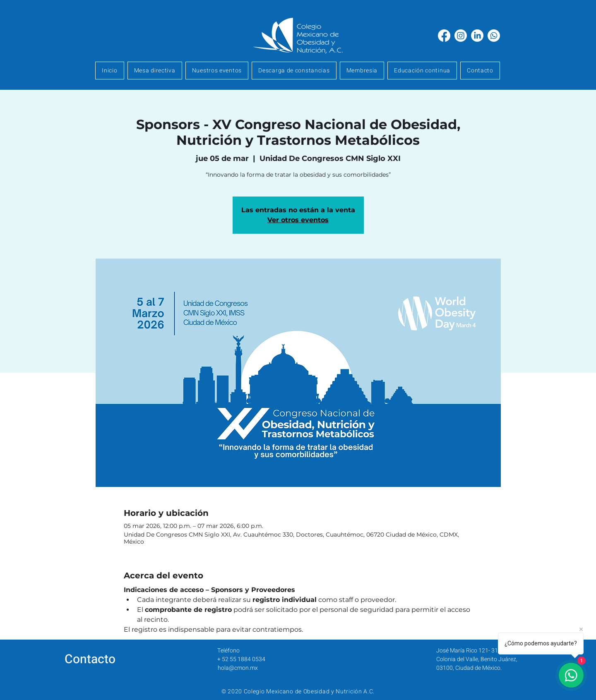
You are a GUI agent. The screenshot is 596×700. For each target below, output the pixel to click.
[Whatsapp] (494, 36)
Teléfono (228, 651)
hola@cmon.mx (238, 668)
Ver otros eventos (298, 220)
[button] (362, 71)
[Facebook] (444, 36)
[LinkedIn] (477, 36)
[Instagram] (461, 36)
